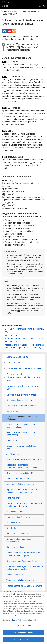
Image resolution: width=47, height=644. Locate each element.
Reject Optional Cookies (23, 634)
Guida (5, 6)
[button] (45, 6)
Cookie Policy (17, 622)
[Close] (44, 597)
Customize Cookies (23, 627)
